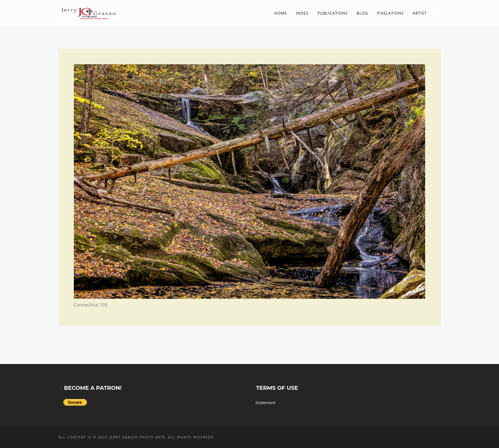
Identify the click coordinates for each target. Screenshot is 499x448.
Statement (266, 402)
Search (437, 13)
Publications (332, 13)
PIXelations (390, 13)
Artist (420, 13)
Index (302, 13)
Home (281, 13)
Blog (362, 13)
